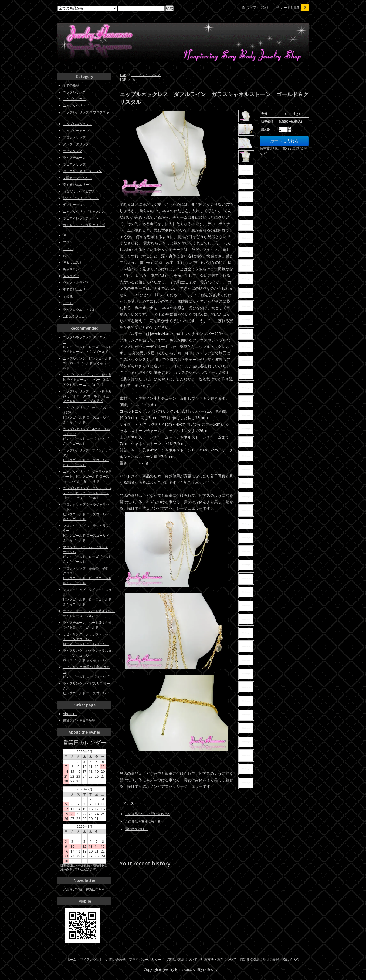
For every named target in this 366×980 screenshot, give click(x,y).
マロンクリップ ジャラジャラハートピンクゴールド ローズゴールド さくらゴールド (86, 512)
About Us (70, 714)
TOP (123, 75)
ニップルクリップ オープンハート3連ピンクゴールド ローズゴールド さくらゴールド (87, 415)
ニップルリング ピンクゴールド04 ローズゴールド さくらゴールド (87, 363)
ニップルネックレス (146, 75)
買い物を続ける (136, 829)
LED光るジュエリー (77, 316)
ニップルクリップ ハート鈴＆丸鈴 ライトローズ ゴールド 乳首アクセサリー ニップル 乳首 (87, 396)
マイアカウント (258, 7)
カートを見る (294, 7)
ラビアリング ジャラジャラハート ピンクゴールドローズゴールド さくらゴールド (87, 639)
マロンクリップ (74, 137)
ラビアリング (73, 151)
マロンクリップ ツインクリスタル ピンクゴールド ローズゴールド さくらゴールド (87, 597)
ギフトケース (73, 205)
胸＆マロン (71, 269)
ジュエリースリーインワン (82, 171)
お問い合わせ (116, 959)
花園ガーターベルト (77, 178)
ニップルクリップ (76, 106)
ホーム (72, 959)
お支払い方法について (181, 959)
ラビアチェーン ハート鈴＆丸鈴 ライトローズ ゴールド (89, 625)
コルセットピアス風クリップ (84, 225)
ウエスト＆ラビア (76, 283)
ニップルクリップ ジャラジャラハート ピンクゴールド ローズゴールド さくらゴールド (87, 476)
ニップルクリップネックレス (84, 211)
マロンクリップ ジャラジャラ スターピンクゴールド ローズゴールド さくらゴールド (86, 533)
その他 (68, 296)
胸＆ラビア (71, 276)
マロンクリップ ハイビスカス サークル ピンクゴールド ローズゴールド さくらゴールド (87, 554)
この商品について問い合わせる (148, 814)
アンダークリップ (76, 144)
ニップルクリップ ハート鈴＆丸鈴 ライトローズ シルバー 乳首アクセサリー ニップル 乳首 (87, 380)
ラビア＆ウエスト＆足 (79, 310)
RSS (285, 959)
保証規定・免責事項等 (79, 720)
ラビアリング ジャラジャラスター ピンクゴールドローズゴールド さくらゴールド (87, 655)
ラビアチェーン (74, 158)
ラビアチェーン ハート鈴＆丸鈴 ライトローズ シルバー (89, 613)
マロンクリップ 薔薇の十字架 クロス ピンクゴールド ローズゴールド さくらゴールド (87, 576)
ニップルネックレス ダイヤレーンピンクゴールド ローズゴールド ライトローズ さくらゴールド (87, 344)
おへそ (68, 256)
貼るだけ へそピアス (79, 191)
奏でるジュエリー (76, 184)
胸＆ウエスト (73, 262)
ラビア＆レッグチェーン (81, 218)
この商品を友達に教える (143, 821)
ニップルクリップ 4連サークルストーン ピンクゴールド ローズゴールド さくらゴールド (87, 436)
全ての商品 (71, 85)
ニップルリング (74, 92)
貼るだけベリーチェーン (81, 198)
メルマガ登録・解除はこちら (84, 889)
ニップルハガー (74, 99)
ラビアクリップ (74, 164)
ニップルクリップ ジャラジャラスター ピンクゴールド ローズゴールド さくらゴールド (87, 493)
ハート (68, 303)
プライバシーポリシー (145, 959)
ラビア (68, 249)
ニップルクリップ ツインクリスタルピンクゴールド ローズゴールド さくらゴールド (87, 458)
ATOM (295, 959)
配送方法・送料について (219, 959)
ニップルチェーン (76, 131)
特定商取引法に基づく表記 (259, 959)
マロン (68, 242)
